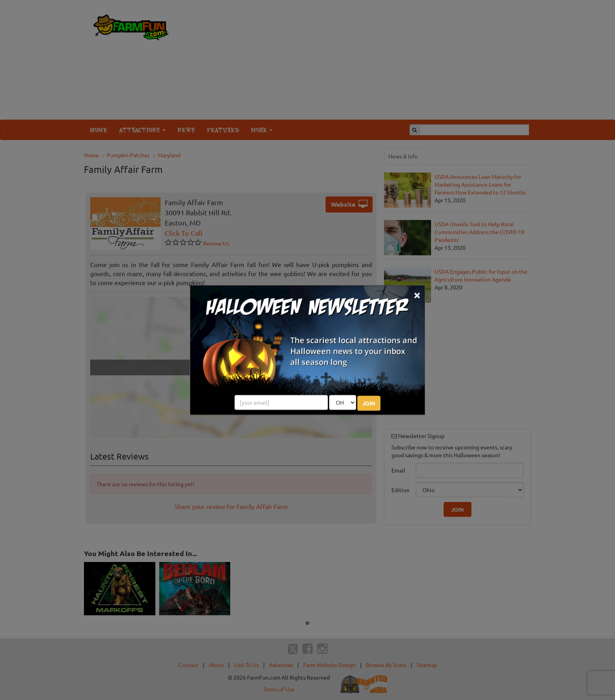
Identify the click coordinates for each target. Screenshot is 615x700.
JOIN (369, 403)
